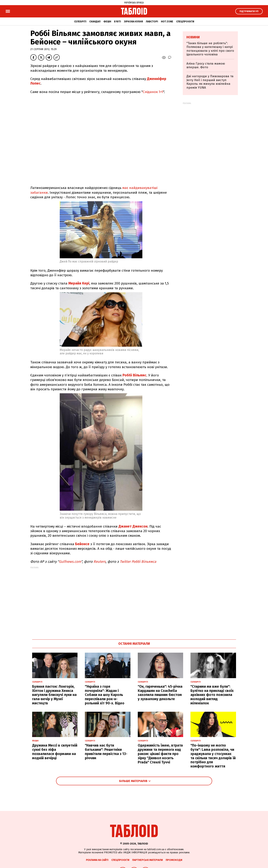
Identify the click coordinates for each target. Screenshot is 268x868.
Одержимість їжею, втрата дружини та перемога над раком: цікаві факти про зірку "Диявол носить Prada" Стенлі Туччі (160, 754)
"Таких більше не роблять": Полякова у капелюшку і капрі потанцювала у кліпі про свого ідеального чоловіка (210, 49)
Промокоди (174, 860)
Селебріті (80, 22)
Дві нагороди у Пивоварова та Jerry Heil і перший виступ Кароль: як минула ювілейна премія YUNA (210, 82)
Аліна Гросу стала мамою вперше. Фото (206, 65)
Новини (193, 37)
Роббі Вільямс (134, 375)
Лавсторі (152, 22)
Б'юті (117, 22)
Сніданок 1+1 (153, 92)
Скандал (95, 22)
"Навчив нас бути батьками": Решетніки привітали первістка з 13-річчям (106, 752)
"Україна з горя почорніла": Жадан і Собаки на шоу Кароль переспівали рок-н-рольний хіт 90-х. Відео (105, 695)
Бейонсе (83, 544)
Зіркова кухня (133, 22)
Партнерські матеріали (148, 860)
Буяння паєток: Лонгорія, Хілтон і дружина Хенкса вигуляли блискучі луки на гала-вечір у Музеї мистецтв (54, 695)
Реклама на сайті (97, 860)
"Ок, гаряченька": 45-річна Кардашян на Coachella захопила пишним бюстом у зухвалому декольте (160, 693)
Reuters (100, 562)
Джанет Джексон (133, 526)
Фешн (107, 22)
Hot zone (167, 22)
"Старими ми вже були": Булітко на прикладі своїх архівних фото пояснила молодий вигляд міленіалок (212, 695)
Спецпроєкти (185, 22)
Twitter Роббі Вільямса (138, 562)
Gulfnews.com (70, 562)
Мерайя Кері (79, 283)
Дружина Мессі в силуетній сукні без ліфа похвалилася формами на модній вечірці (55, 752)
